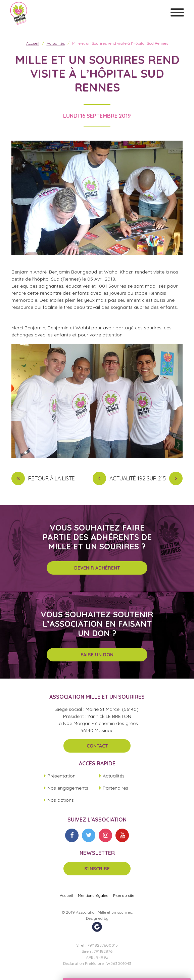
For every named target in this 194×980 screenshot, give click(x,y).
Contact (97, 746)
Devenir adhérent (97, 568)
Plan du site (124, 895)
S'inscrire (97, 869)
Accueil (33, 43)
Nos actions (61, 800)
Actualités (56, 43)
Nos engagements (68, 788)
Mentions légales (93, 895)
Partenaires (115, 788)
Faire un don (97, 655)
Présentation (61, 776)
